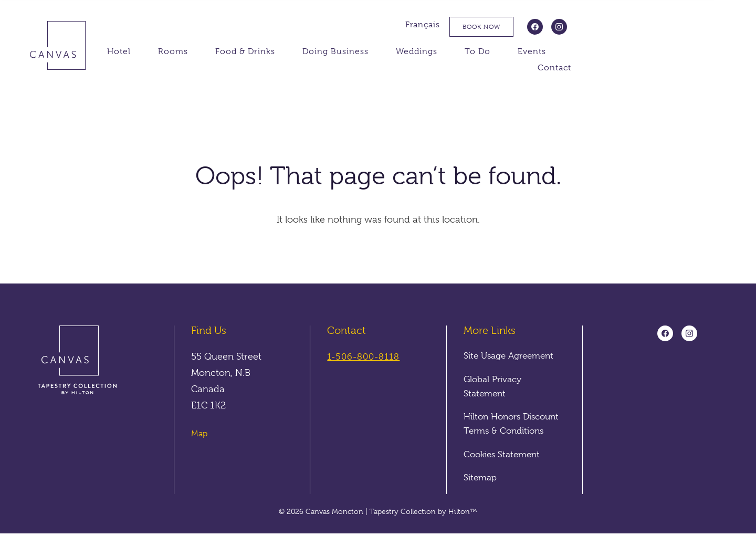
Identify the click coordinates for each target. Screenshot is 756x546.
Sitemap (481, 490)
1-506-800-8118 (366, 357)
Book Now (628, 27)
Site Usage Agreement (512, 356)
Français (570, 25)
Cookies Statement (505, 467)
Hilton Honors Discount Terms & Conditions (502, 430)
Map (199, 434)
